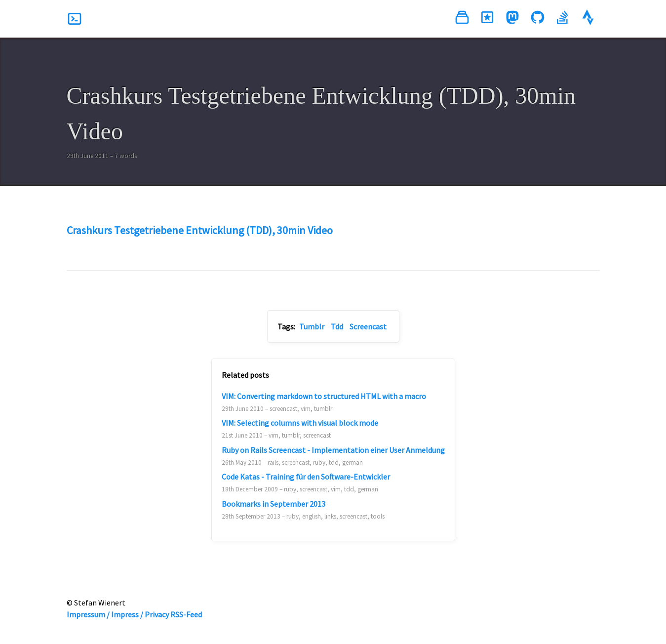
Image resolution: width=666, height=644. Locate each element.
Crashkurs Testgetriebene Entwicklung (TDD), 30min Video (200, 230)
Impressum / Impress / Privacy (118, 614)
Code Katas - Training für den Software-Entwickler (306, 477)
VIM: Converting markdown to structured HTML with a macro (324, 396)
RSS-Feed (186, 614)
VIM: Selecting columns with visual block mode (300, 423)
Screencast (368, 326)
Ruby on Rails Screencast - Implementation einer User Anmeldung (333, 450)
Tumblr (312, 326)
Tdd (337, 326)
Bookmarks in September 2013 (274, 504)
